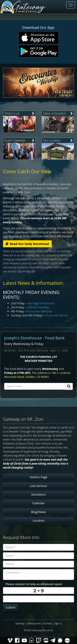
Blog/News (38, 512)
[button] (8, 83)
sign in (58, 623)
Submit (11, 607)
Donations (39, 494)
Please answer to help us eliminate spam (32, 584)
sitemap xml (34, 623)
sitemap (20, 623)
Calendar (38, 503)
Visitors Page (38, 477)
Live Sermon (38, 486)
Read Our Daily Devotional (27, 244)
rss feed (47, 623)
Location (39, 520)
